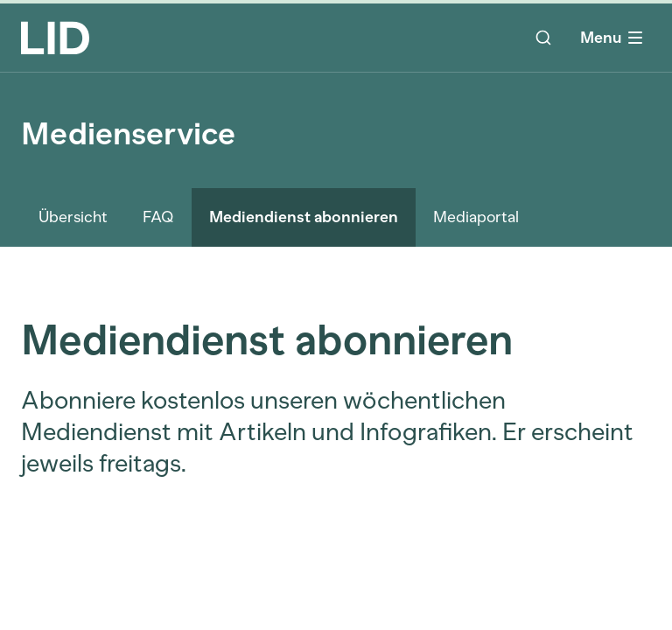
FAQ (158, 217)
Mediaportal (476, 217)
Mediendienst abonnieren (304, 217)
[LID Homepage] (55, 38)
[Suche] (543, 38)
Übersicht (73, 217)
